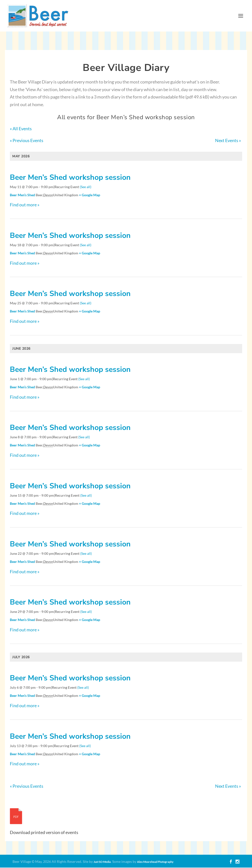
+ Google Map (90, 195)
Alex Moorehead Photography (155, 862)
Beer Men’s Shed (22, 195)
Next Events (228, 141)
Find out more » (25, 205)
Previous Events (27, 141)
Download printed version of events (44, 833)
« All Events (21, 129)
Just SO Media (102, 862)
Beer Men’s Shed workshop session (70, 178)
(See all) (86, 187)
